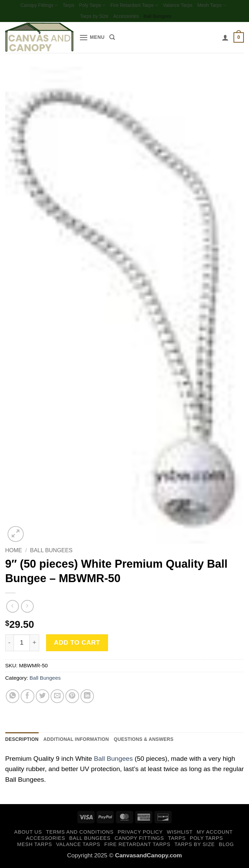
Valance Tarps (183, 6)
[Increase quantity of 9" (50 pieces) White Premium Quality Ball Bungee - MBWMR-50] (35, 644)
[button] (93, 39)
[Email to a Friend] (57, 698)
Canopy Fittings (32, 6)
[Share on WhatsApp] (13, 698)
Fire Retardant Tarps (135, 6)
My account (215, 835)
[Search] (115, 39)
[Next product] (13, 608)
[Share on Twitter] (43, 698)
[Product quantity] (22, 644)
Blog (226, 847)
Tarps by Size (91, 18)
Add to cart (77, 644)
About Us (28, 835)
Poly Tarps (89, 6)
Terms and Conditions (80, 835)
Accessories (126, 18)
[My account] (224, 39)
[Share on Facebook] (28, 698)
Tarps (64, 6)
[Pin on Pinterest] (72, 698)
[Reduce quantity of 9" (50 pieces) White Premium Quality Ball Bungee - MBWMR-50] (9, 644)
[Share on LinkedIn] (87, 698)
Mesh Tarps (220, 6)
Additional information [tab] (84, 741)
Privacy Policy (140, 835)
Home (14, 552)
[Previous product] (27, 608)
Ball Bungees (161, 18)
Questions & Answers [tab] (159, 741)
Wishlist (180, 835)
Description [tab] (24, 741)
